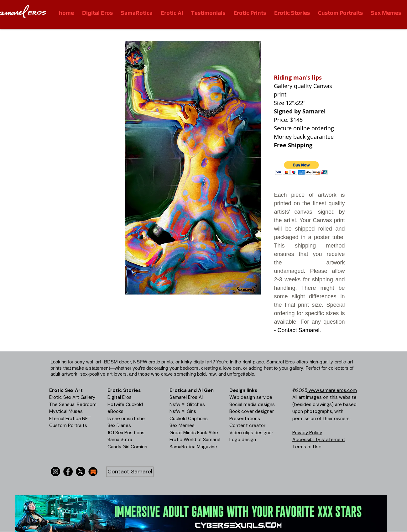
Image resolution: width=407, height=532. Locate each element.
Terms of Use (307, 447)
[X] (81, 472)
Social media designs (252, 404)
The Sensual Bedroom (73, 404)
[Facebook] (68, 472)
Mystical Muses (66, 411)
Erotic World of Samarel (195, 440)
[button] (302, 168)
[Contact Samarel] (130, 472)
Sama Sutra (120, 440)
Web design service (251, 397)
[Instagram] (55, 472)
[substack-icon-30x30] (93, 472)
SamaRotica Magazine (193, 447)
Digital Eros (120, 397)
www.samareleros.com (332, 390)
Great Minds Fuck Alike (194, 433)
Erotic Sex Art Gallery (72, 397)
